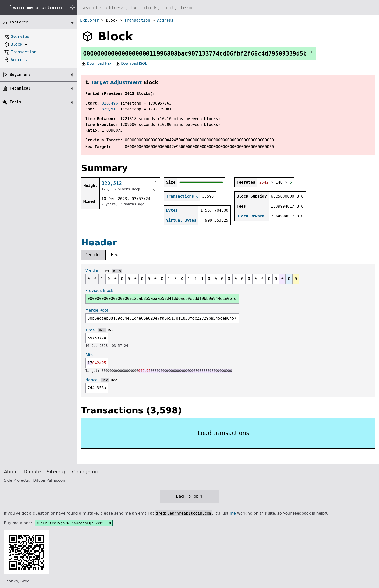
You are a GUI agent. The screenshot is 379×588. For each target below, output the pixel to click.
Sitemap (57, 472)
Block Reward (251, 216)
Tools (15, 102)
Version (92, 271)
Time (90, 330)
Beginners (20, 75)
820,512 (112, 183)
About (11, 472)
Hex (115, 255)
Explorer (90, 20)
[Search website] (228, 8)
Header (99, 242)
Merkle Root (97, 310)
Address (165, 20)
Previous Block (99, 290)
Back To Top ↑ (189, 496)
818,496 (110, 103)
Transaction (137, 20)
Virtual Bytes (181, 220)
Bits (117, 271)
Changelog (85, 472)
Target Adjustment (116, 82)
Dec (111, 330)
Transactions (180, 196)
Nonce (91, 380)
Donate (33, 472)
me (233, 513)
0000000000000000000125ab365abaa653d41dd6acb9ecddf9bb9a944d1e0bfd (162, 298)
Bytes (172, 210)
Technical (20, 88)
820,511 (110, 109)
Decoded (93, 255)
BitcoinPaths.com (50, 480)
